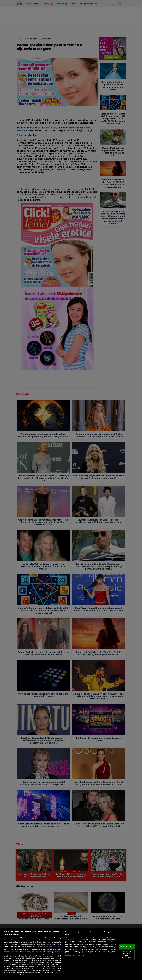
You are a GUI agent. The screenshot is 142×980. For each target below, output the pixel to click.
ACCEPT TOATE (127, 946)
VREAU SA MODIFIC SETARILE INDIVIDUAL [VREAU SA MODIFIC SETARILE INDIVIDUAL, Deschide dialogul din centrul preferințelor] (127, 955)
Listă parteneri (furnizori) (75, 955)
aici (36, 964)
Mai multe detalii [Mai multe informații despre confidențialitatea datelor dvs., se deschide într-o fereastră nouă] (52, 946)
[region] (71, 954)
